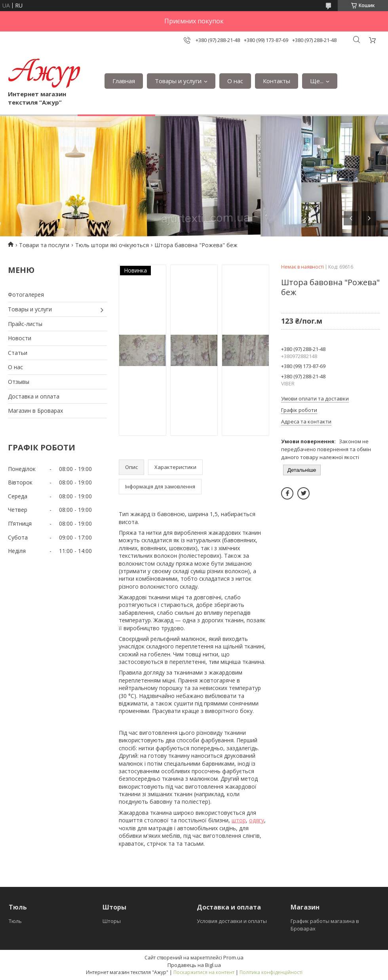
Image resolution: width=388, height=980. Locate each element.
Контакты (277, 81)
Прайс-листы (25, 324)
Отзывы (19, 382)
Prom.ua (233, 957)
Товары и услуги (178, 81)
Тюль (15, 921)
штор (239, 820)
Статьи (18, 353)
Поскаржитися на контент (204, 972)
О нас (235, 81)
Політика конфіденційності (271, 972)
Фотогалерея (26, 295)
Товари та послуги (44, 245)
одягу (257, 820)
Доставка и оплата (34, 396)
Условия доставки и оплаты (232, 921)
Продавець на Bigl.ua (194, 965)
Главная (124, 81)
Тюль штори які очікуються (112, 245)
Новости (20, 338)
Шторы (112, 921)
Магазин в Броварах (35, 411)
